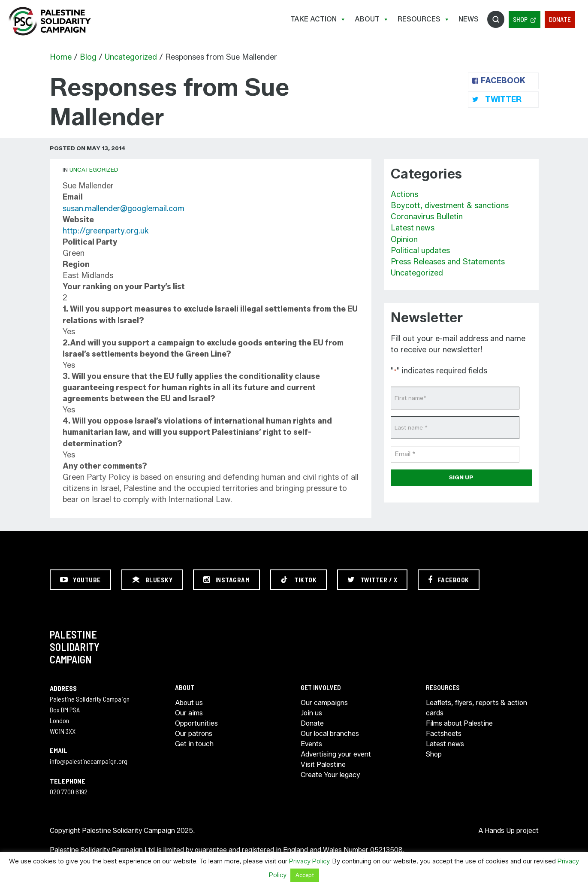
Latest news (413, 228)
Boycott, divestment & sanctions (450, 206)
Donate (560, 19)
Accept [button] (305, 875)
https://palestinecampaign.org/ (49, 21)
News (469, 19)
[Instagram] (226, 580)
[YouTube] (80, 580)
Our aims (189, 713)
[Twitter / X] (372, 580)
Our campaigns (324, 703)
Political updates (420, 251)
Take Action (318, 19)
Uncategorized (131, 57)
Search (496, 19)
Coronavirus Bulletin (427, 217)
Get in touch (194, 744)
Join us (311, 713)
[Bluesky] (152, 580)
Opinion (404, 239)
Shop (520, 19)
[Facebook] (449, 580)
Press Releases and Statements (448, 262)
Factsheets (444, 734)
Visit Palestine (323, 764)
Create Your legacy (330, 775)
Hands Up (500, 831)
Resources (424, 19)
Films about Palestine (459, 723)
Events (311, 744)
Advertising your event (336, 754)
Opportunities (196, 723)
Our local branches (330, 734)
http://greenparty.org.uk (106, 231)
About (372, 19)
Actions (404, 194)
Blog (88, 57)
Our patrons (194, 734)
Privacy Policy (309, 861)
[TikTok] (299, 580)
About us (189, 703)
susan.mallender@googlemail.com (124, 209)
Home (61, 57)
